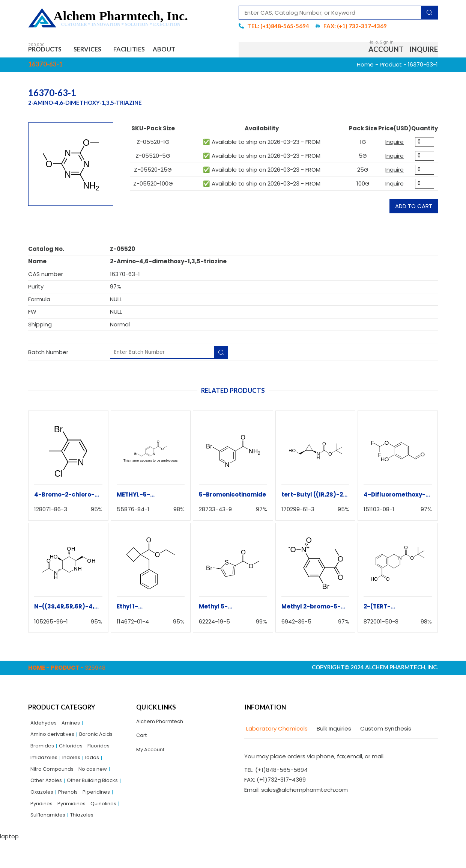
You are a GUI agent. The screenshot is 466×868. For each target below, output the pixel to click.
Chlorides (75, 752)
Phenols (41, 816)
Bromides (44, 752)
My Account (153, 756)
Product (391, 67)
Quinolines (81, 829)
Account (386, 51)
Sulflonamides (50, 842)
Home (365, 67)
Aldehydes (45, 726)
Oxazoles (105, 803)
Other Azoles (48, 790)
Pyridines (104, 816)
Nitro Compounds (55, 777)
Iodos (98, 765)
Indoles (75, 765)
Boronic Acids (104, 739)
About (187, 51)
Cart (143, 740)
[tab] (276, 731)
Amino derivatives (55, 739)
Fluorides (105, 752)
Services (99, 51)
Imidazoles (45, 765)
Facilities (146, 51)
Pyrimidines (46, 829)
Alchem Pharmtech (163, 724)
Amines (75, 726)
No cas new (101, 777)
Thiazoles (88, 842)
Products (49, 51)
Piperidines (72, 816)
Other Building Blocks (59, 803)
